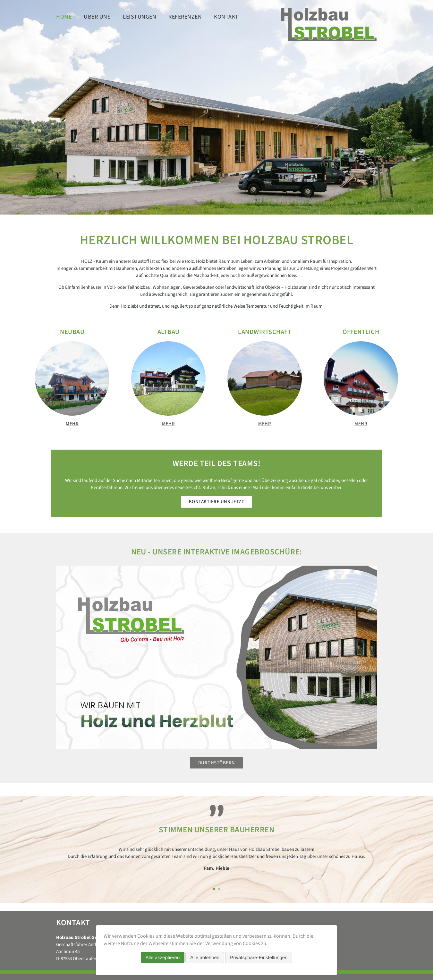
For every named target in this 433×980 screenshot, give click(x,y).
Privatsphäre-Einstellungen (259, 957)
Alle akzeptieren (163, 957)
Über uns (97, 17)
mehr (72, 424)
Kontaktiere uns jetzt (217, 502)
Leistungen (140, 17)
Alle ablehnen (205, 957)
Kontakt (226, 17)
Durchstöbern (217, 763)
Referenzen (185, 17)
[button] (214, 889)
